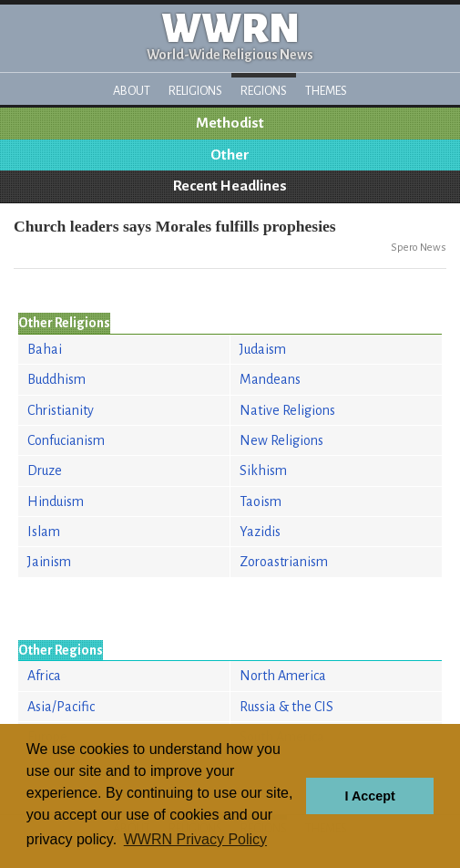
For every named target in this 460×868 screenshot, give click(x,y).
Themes (326, 91)
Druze (45, 470)
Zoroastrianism (284, 562)
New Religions (281, 440)
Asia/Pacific (61, 707)
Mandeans (270, 379)
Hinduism (56, 501)
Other (230, 155)
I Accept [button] (369, 796)
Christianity (61, 410)
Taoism (261, 501)
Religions (195, 91)
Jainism (49, 562)
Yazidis (260, 532)
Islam (44, 532)
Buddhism (56, 379)
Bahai (45, 349)
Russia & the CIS (286, 707)
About (132, 91)
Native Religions (287, 410)
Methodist (230, 123)
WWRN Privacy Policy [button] (195, 839)
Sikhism (263, 470)
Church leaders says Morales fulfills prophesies (175, 226)
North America (283, 676)
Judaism (263, 349)
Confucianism (66, 440)
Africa (44, 676)
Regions (264, 91)
